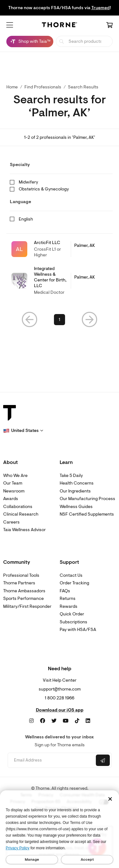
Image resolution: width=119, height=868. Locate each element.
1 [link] (60, 320)
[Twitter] (54, 721)
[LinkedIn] (88, 721)
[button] (10, 25)
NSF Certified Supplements (87, 514)
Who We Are (15, 476)
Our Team (13, 483)
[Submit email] (103, 760)
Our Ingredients (75, 491)
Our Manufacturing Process (87, 499)
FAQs (65, 591)
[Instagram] (31, 721)
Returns (68, 598)
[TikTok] (77, 721)
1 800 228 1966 (60, 698)
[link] (60, 249)
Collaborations (18, 507)
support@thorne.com (60, 689)
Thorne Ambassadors (24, 591)
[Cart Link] (109, 26)
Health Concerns (77, 483)
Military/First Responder (27, 606)
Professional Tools (21, 575)
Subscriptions (73, 622)
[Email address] (51, 760)
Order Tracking (74, 583)
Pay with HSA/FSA (78, 630)
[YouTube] (66, 721)
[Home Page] (60, 26)
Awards (11, 499)
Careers (11, 522)
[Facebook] (43, 721)
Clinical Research (21, 514)
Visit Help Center (60, 680)
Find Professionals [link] (43, 87)
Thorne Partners (19, 583)
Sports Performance (23, 598)
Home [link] (12, 87)
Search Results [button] (83, 87)
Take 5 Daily (71, 476)
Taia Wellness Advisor (24, 530)
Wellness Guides (76, 507)
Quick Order (72, 614)
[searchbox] (84, 41)
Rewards (69, 606)
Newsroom (14, 491)
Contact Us (71, 575)
